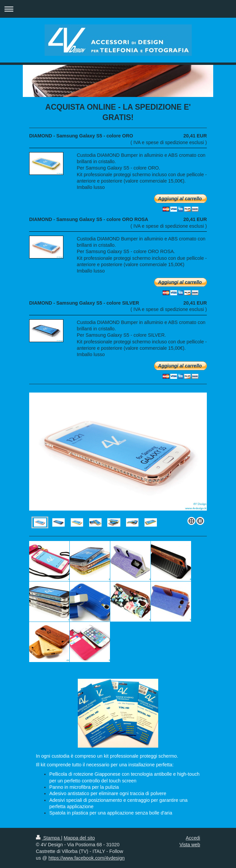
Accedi (193, 838)
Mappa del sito (79, 838)
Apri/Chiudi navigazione (118, 9)
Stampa (48, 838)
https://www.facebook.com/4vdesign (87, 858)
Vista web (190, 845)
